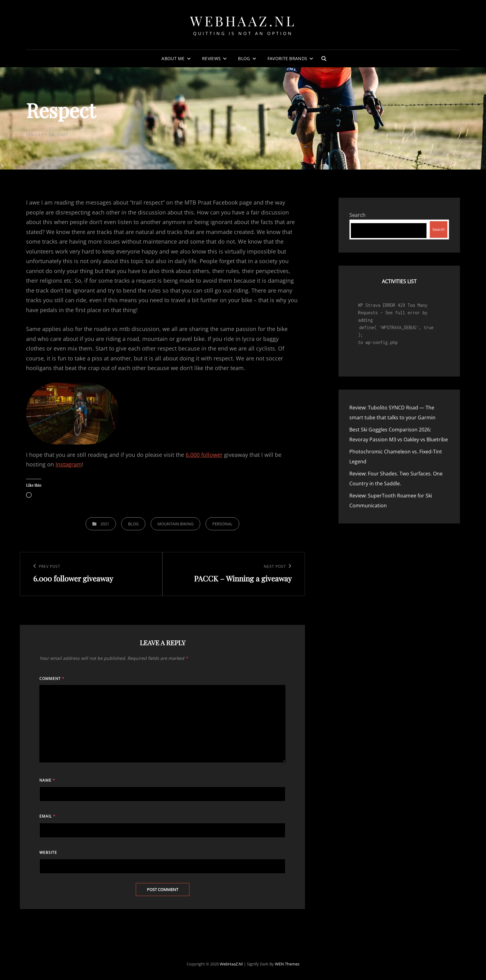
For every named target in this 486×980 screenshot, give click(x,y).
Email (47, 816)
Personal (222, 524)
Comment (52, 679)
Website (48, 852)
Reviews (211, 58)
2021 (105, 524)
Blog (244, 58)
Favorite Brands (287, 58)
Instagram (69, 464)
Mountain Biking (175, 524)
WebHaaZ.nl (243, 21)
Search (357, 215)
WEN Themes (287, 964)
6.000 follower (204, 455)
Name (47, 780)
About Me (173, 58)
